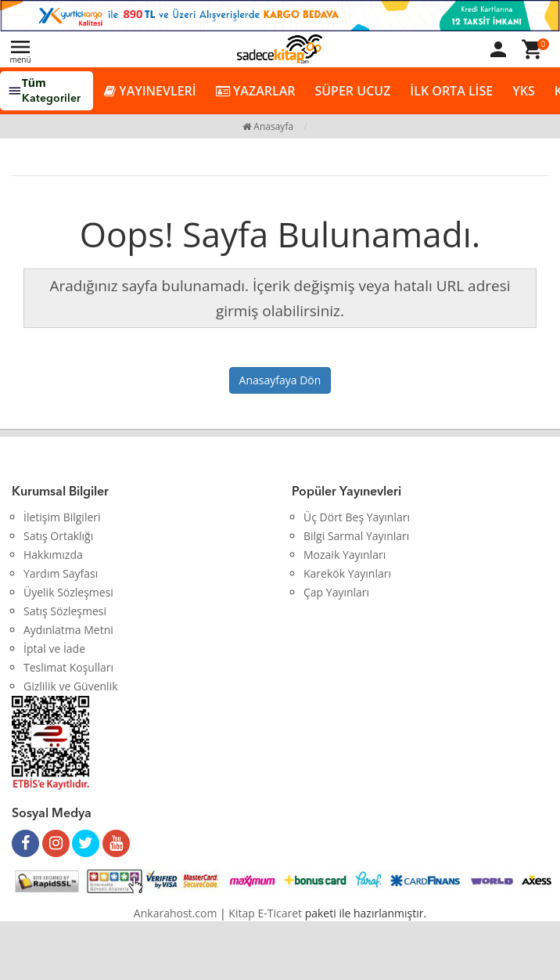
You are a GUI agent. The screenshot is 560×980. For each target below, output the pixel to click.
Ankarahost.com (176, 913)
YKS (523, 91)
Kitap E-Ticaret (265, 913)
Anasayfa (268, 126)
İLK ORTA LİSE (451, 91)
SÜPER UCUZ (352, 91)
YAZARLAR (256, 91)
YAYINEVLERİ (150, 91)
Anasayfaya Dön (280, 380)
